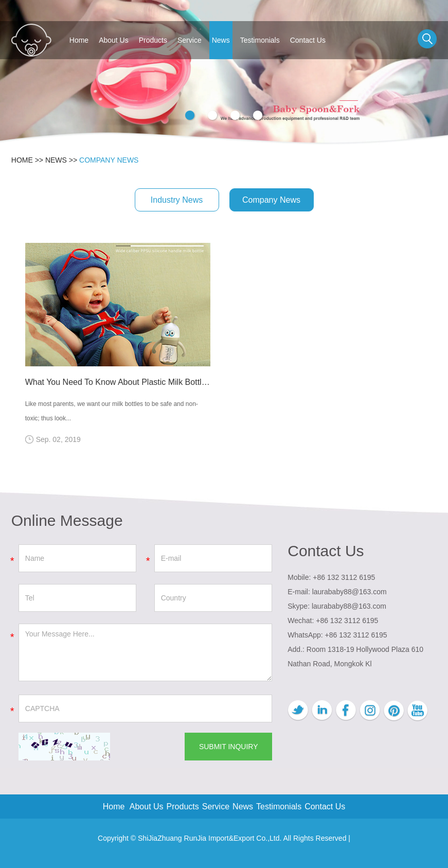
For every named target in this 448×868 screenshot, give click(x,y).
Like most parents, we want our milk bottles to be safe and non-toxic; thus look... (112, 411)
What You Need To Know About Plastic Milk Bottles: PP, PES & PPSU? (118, 382)
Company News (109, 160)
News (221, 40)
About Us (114, 40)
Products (153, 40)
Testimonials (260, 40)
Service (190, 40)
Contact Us (308, 40)
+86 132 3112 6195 (356, 635)
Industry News (177, 200)
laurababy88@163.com (350, 592)
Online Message (67, 520)
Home (79, 40)
